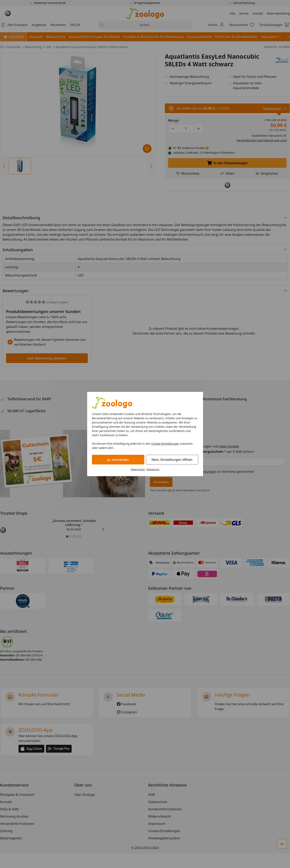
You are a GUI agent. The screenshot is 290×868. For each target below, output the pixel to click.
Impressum (153, 469)
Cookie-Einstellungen (165, 444)
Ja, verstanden (118, 460)
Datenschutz (138, 469)
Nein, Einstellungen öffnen (172, 460)
